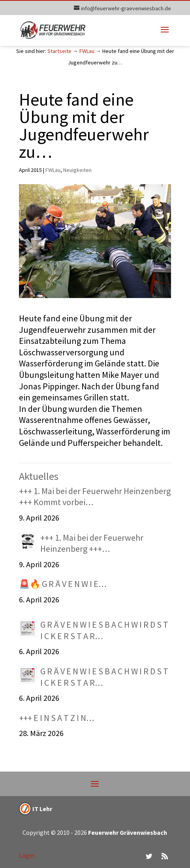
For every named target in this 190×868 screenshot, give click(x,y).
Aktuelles (39, 476)
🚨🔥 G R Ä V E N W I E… (63, 584)
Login (27, 855)
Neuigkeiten (77, 170)
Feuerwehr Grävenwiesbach (127, 832)
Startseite (59, 51)
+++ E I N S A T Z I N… (57, 718)
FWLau (87, 51)
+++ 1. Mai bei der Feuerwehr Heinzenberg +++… (92, 543)
